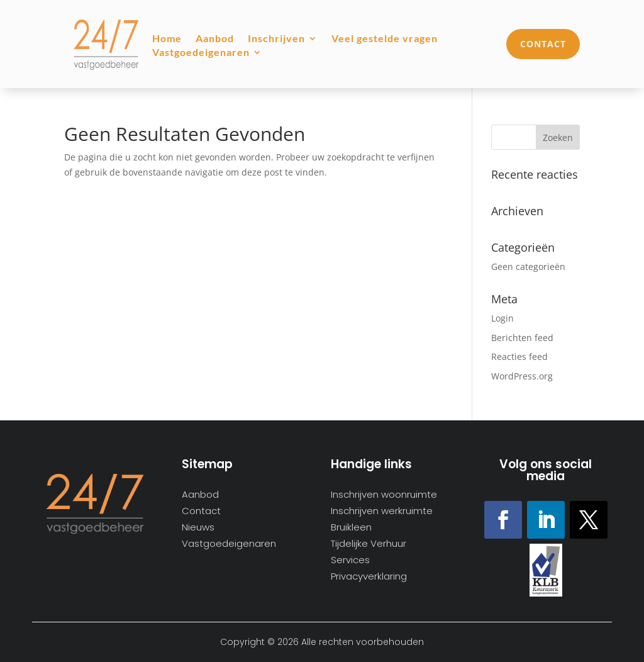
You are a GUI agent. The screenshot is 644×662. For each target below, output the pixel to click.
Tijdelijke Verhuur (369, 544)
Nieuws (198, 528)
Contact (543, 44)
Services (350, 560)
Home (167, 39)
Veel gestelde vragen (385, 39)
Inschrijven (276, 39)
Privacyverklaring (369, 577)
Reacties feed (519, 356)
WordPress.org (522, 376)
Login (502, 318)
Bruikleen (351, 528)
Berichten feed (522, 338)
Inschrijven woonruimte (384, 495)
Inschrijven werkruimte (382, 511)
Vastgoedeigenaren (201, 53)
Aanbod (215, 39)
